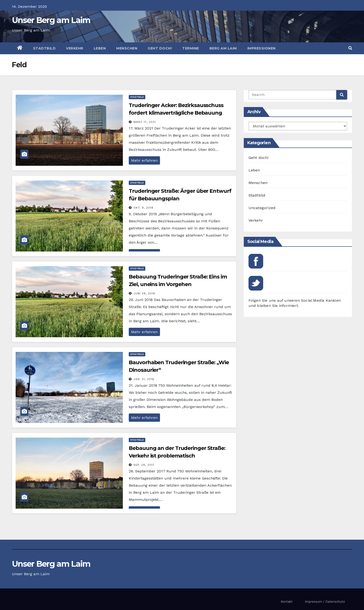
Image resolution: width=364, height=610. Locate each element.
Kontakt (287, 602)
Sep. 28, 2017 (144, 465)
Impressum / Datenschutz (325, 602)
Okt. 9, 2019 (143, 208)
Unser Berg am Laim (51, 20)
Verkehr (75, 48)
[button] (350, 48)
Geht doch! (160, 48)
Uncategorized (262, 208)
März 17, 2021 (145, 122)
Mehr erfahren (144, 160)
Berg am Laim (223, 48)
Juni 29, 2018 (144, 293)
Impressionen (262, 48)
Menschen (127, 48)
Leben (100, 48)
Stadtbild (44, 48)
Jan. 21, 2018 (144, 379)
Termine (191, 48)
